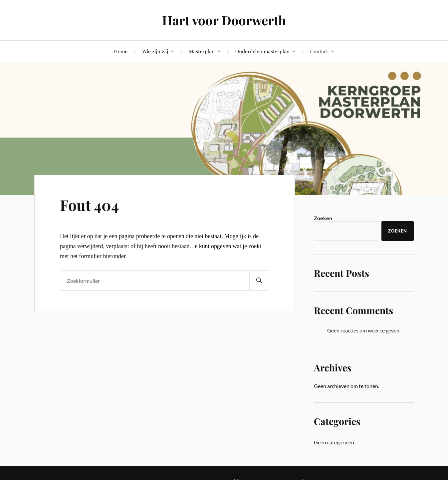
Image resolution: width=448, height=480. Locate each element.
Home (121, 51)
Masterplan (202, 51)
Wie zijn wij (155, 51)
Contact (319, 51)
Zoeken (323, 218)
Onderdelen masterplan (262, 51)
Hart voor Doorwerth (224, 20)
